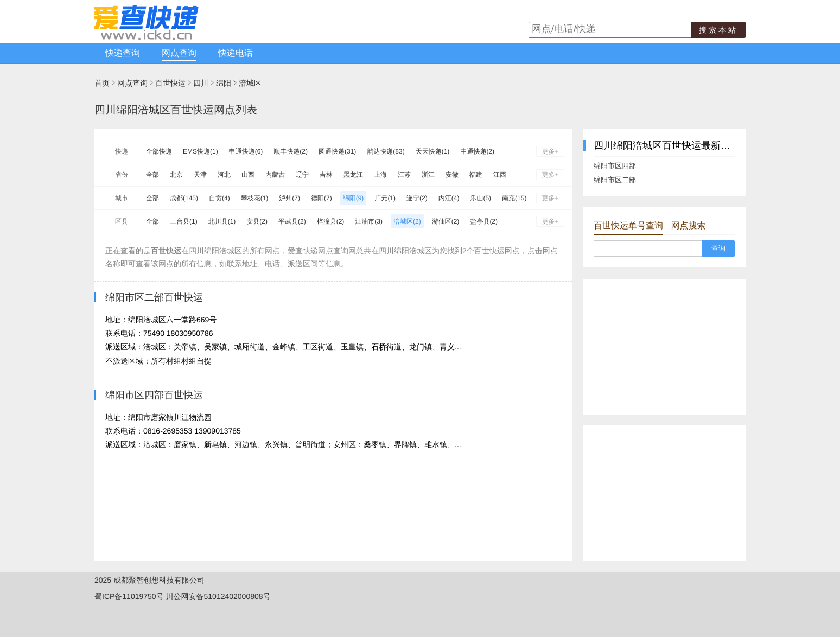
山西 (248, 175)
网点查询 (179, 53)
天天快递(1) (433, 151)
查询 (718, 248)
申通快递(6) (246, 151)
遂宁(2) (417, 198)
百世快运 (170, 83)
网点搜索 (688, 226)
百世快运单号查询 (628, 226)
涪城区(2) (407, 221)
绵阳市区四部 (615, 166)
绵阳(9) (354, 198)
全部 (152, 175)
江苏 (404, 175)
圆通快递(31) (337, 151)
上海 (380, 175)
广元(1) (385, 198)
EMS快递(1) (201, 151)
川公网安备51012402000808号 (218, 596)
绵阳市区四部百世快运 (154, 395)
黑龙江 (353, 175)
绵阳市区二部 (615, 180)
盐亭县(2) (484, 221)
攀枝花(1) (255, 198)
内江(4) (449, 198)
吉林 (326, 175)
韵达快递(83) (386, 151)
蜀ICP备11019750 (125, 596)
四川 (201, 83)
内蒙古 (275, 175)
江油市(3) (369, 221)
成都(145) (184, 198)
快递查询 (123, 53)
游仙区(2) (446, 221)
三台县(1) (184, 221)
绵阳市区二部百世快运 (154, 297)
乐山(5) (481, 198)
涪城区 (250, 83)
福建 (476, 175)
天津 (200, 175)
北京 (176, 175)
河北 (224, 175)
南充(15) (514, 198)
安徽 (452, 175)
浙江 (428, 175)
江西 (500, 175)
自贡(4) (219, 198)
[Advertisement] (664, 347)
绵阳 (224, 83)
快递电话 (236, 53)
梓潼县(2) (331, 221)
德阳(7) (322, 198)
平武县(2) (292, 221)
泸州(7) (289, 198)
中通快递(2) (477, 151)
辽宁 (302, 175)
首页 (102, 83)
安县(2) (257, 221)
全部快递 (159, 151)
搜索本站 (718, 30)
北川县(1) (222, 221)
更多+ (550, 151)
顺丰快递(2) (291, 151)
